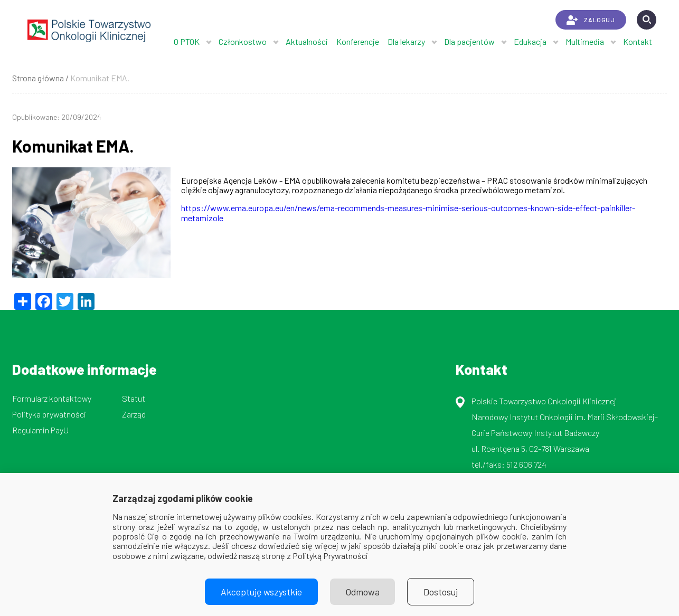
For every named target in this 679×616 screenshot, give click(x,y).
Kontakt (638, 41)
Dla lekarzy (406, 41)
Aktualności (307, 41)
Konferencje (358, 41)
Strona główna (38, 78)
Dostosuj (441, 592)
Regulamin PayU (40, 430)
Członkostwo (243, 41)
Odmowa (363, 592)
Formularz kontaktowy (52, 398)
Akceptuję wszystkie (261, 592)
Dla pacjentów (469, 41)
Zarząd (134, 414)
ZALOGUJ (591, 20)
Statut (134, 398)
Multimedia (585, 41)
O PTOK (187, 41)
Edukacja (530, 41)
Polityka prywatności (49, 414)
